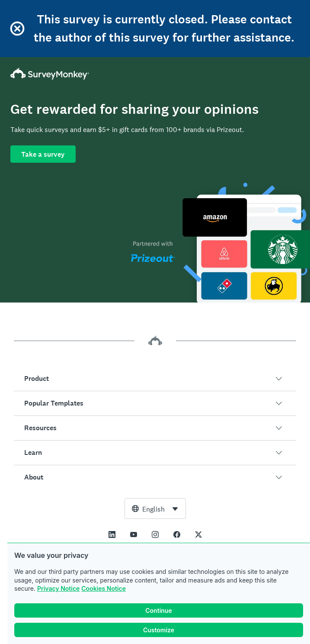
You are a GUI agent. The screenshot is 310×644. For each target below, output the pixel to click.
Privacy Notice (58, 588)
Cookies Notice (104, 588)
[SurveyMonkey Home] (155, 74)
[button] (155, 379)
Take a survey (43, 154)
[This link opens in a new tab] (112, 535)
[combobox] (155, 509)
